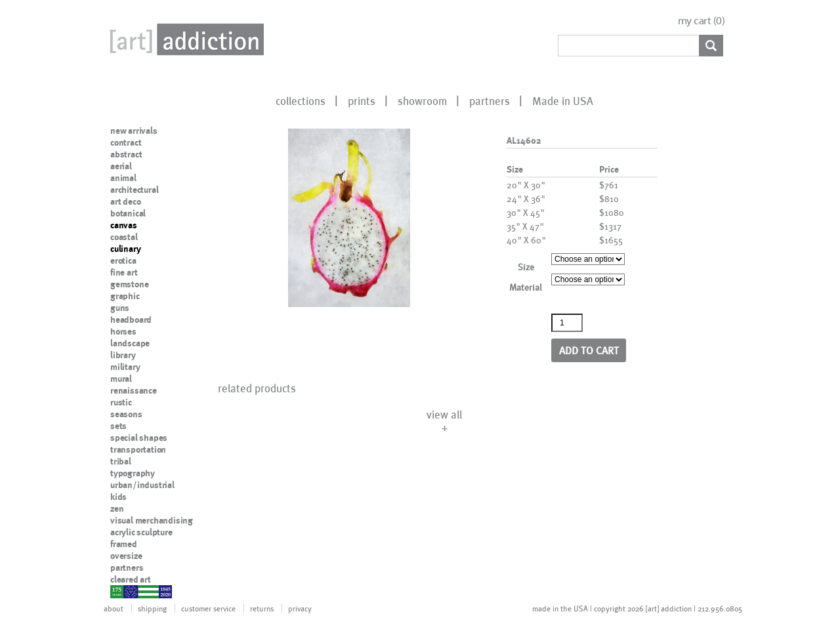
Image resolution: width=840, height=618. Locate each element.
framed (124, 544)
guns (120, 308)
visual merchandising (152, 520)
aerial (121, 166)
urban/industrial (142, 485)
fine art (124, 272)
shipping (152, 608)
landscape (130, 343)
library (123, 355)
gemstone (129, 284)
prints (362, 100)
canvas (124, 225)
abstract (126, 154)
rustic (121, 402)
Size (526, 267)
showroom (422, 100)
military (125, 367)
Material (526, 287)
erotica (123, 260)
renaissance (134, 390)
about (114, 608)
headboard (131, 319)
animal (123, 178)
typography (133, 473)
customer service (208, 608)
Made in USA (563, 100)
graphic (125, 296)
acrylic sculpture (141, 532)
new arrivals (134, 131)
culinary (125, 249)
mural (121, 379)
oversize (126, 556)
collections (301, 100)
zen (117, 508)
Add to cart (589, 350)
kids (118, 497)
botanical (128, 213)
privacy (300, 608)
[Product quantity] (567, 323)
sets (118, 426)
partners (490, 100)
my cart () (702, 21)
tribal (121, 461)
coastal (124, 237)
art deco (125, 201)
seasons (126, 414)
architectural (134, 190)
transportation (138, 449)
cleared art (131, 579)
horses (123, 331)
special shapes (139, 438)
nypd (120, 591)
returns (262, 608)
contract (126, 142)
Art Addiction (184, 39)
